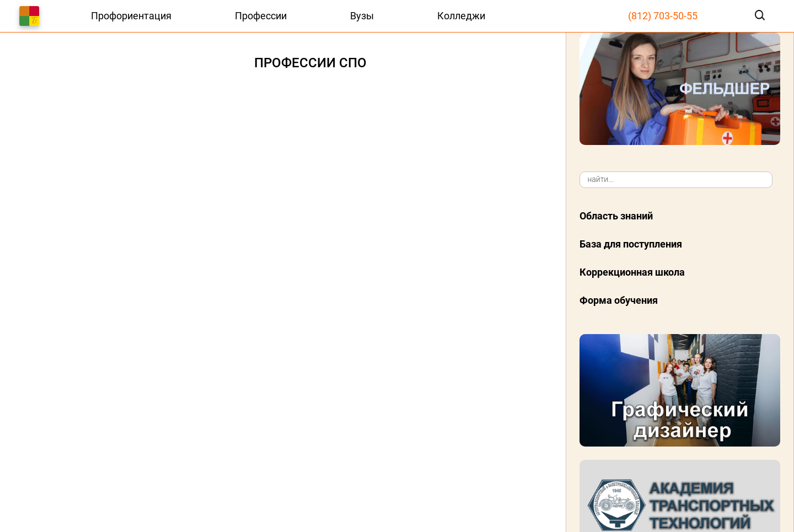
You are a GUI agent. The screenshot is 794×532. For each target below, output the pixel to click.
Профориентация (131, 16)
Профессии (261, 16)
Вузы (362, 16)
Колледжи (461, 16)
